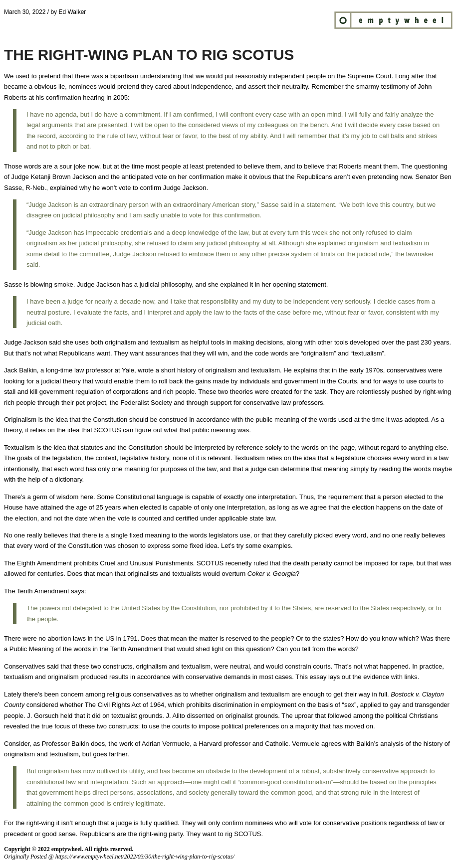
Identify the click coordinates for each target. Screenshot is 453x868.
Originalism (21, 420)
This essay (311, 677)
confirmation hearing (75, 97)
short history (179, 370)
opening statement (300, 284)
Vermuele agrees (316, 744)
